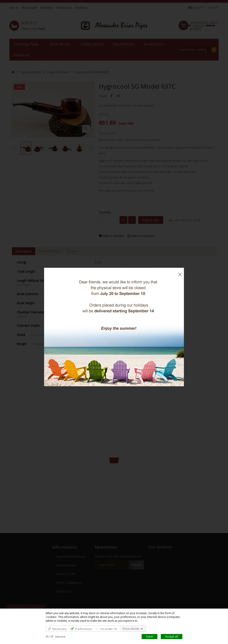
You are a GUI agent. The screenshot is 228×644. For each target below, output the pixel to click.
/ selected (55, 637)
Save (150, 636)
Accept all (172, 636)
